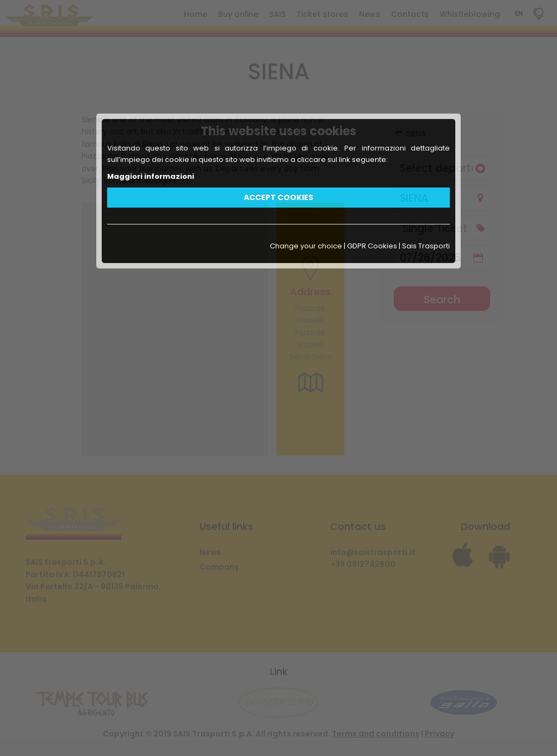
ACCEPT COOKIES (278, 197)
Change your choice (306, 246)
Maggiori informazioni (151, 176)
